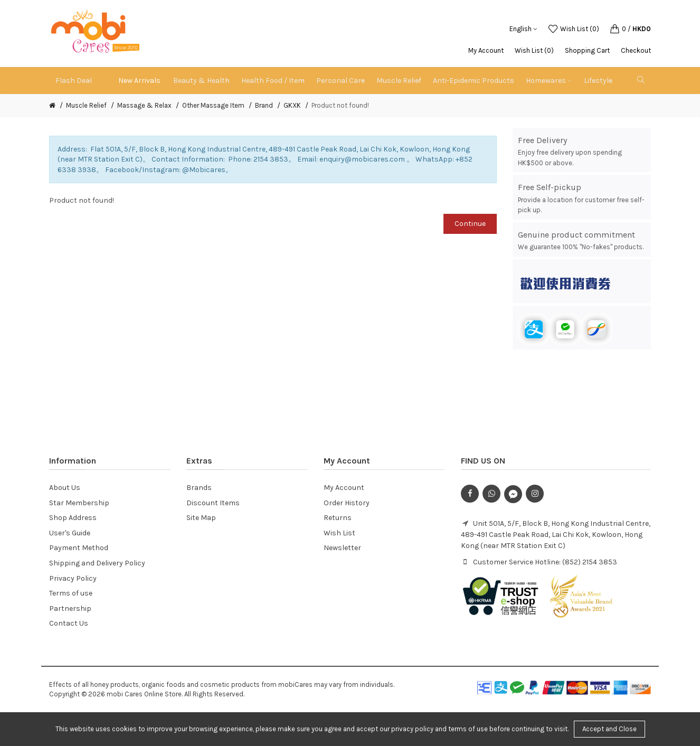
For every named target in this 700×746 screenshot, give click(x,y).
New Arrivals (139, 81)
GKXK (292, 105)
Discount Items (213, 503)
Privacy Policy (73, 578)
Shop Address (73, 518)
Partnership (70, 608)
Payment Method (79, 548)
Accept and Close (609, 729)
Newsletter (342, 548)
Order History (347, 503)
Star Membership (79, 503)
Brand (264, 105)
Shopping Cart (587, 50)
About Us (65, 488)
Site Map (201, 518)
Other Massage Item (213, 105)
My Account (486, 50)
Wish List (339, 533)
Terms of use (71, 593)
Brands (199, 488)
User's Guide (70, 533)
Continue (470, 224)
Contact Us (69, 623)
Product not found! (340, 105)
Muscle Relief (86, 105)
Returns (338, 518)
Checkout (636, 50)
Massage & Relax (144, 105)
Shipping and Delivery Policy (97, 563)
